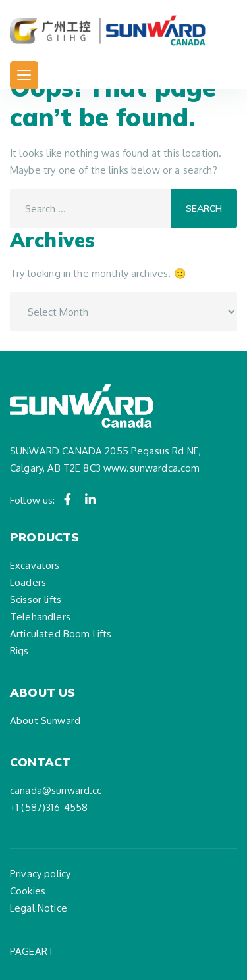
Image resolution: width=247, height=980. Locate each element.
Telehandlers (40, 617)
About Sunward (45, 721)
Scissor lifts (36, 600)
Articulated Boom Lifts (61, 634)
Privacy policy (40, 874)
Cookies (28, 891)
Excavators (35, 565)
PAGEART (32, 951)
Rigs (19, 651)
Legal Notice (39, 908)
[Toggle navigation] (24, 75)
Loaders (28, 582)
